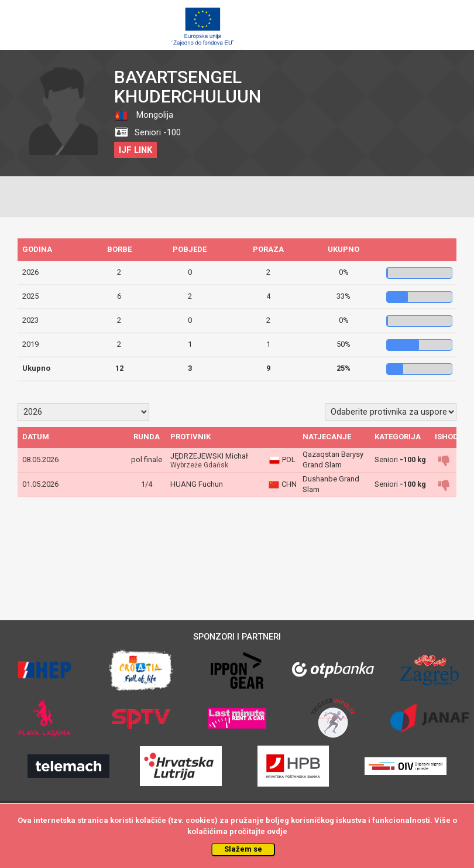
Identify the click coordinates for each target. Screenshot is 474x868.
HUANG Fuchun (197, 484)
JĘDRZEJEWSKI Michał (209, 456)
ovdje (277, 831)
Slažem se (243, 849)
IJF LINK (135, 150)
